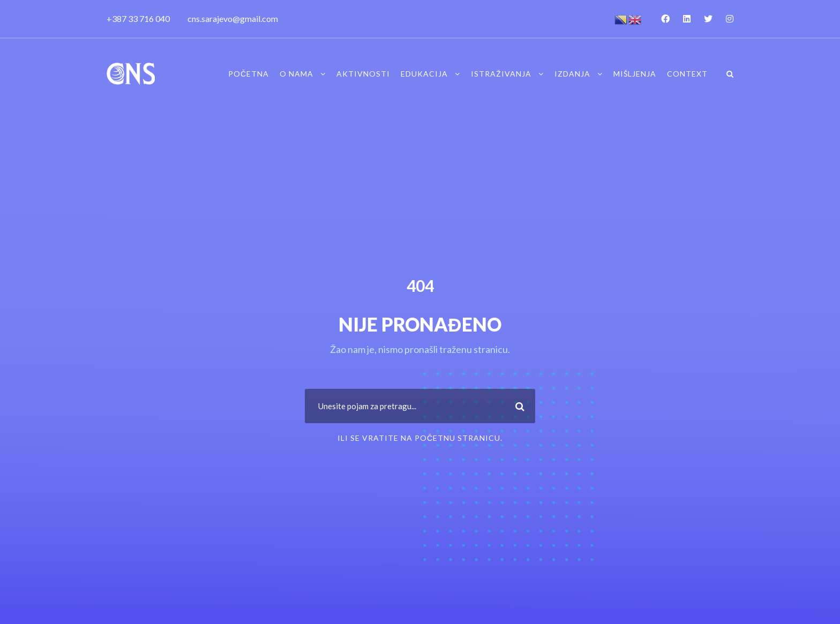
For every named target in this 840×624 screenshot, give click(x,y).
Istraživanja (501, 74)
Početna (249, 74)
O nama (297, 74)
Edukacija (424, 74)
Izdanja (572, 74)
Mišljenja (635, 74)
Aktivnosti (363, 74)
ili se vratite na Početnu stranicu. (420, 438)
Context (687, 74)
